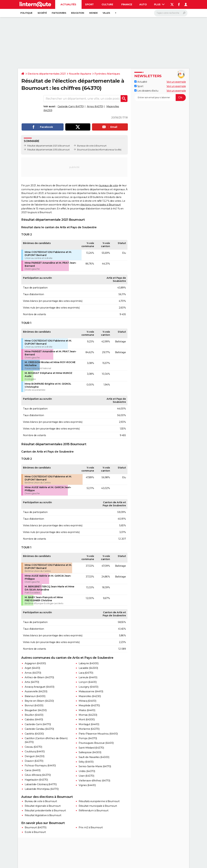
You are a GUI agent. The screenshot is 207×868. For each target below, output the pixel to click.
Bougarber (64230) (36, 710)
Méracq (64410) (87, 701)
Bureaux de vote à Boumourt (92, 146)
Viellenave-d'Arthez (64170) (94, 781)
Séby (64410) (86, 762)
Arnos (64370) (95, 106)
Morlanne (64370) (89, 729)
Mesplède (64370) (89, 705)
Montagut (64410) (89, 724)
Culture (107, 4)
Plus (159, 4)
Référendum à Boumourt (94, 811)
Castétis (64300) (34, 734)
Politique (26, 13)
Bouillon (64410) (34, 715)
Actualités (68, 4)
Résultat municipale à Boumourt (98, 806)
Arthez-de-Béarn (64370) (39, 677)
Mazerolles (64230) (90, 696)
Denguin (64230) (35, 756)
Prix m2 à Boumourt (91, 827)
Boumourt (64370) (35, 827)
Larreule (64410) (88, 677)
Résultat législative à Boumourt (43, 815)
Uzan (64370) (86, 776)
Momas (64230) (88, 715)
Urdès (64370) (87, 771)
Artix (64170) (32, 682)
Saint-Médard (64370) (91, 748)
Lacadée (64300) (88, 668)
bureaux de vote (109, 185)
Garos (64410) (33, 770)
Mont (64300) (87, 719)
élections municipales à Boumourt (101, 205)
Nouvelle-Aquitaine (80, 74)
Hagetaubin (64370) (36, 780)
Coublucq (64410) (35, 751)
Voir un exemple (176, 82)
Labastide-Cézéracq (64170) (41, 784)
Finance (127, 4)
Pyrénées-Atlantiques (107, 74)
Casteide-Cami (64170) (71, 106)
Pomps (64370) (88, 738)
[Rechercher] (171, 13)
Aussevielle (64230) (36, 691)
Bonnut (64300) (34, 705)
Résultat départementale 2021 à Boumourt (49, 146)
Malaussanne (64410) (91, 691)
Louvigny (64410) (88, 687)
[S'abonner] (160, 98)
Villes (106, 13)
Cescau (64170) (33, 747)
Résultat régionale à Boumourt (43, 806)
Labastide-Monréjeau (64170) (42, 789)
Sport (89, 4)
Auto (143, 4)
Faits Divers (59, 13)
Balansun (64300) (35, 696)
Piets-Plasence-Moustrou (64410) (98, 734)
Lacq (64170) (86, 673)
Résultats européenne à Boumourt (99, 801)
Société (42, 13)
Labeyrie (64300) (89, 663)
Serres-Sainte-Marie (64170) (95, 766)
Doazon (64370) (34, 761)
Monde (93, 13)
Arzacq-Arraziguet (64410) (39, 687)
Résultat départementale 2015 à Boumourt (48, 150)
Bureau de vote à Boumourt (41, 801)
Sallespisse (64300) (90, 752)
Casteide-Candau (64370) (39, 729)
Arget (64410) (32, 668)
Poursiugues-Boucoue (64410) (96, 743)
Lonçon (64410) (88, 682)
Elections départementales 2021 (47, 74)
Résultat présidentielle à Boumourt (45, 811)
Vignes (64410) (87, 785)
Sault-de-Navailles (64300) (94, 757)
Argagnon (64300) (35, 663)
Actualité (141, 82)
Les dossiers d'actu (146, 91)
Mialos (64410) (87, 710)
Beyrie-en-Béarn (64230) (39, 701)
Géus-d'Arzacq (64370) (38, 775)
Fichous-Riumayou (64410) (40, 766)
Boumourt (82, 150)
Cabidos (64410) (34, 719)
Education (78, 13)
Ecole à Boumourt (35, 832)
